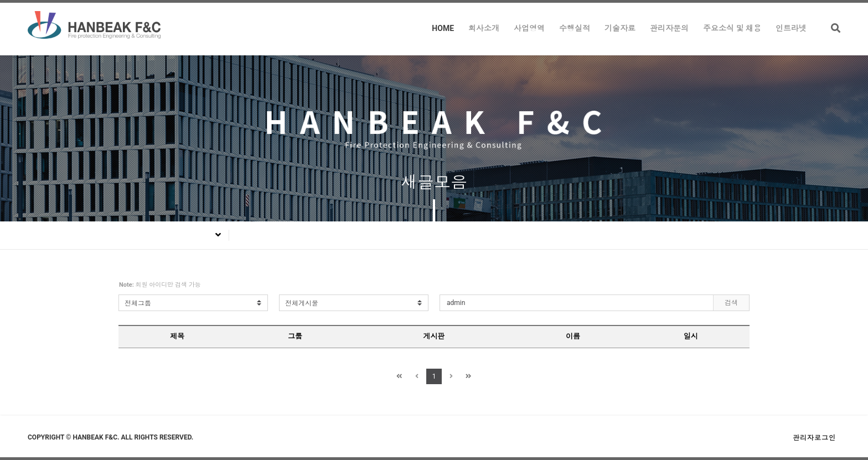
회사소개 (484, 28)
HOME (443, 28)
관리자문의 (669, 28)
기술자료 (620, 28)
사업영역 (529, 28)
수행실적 (575, 28)
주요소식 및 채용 (732, 28)
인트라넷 (791, 28)
